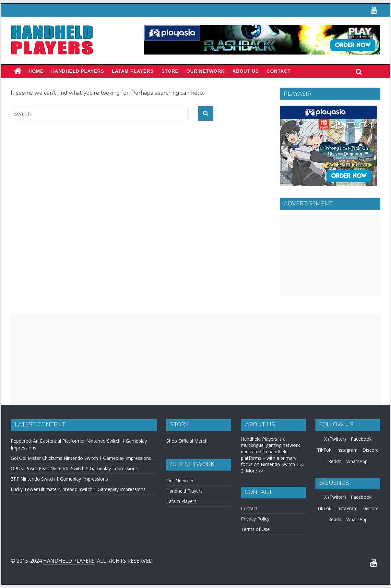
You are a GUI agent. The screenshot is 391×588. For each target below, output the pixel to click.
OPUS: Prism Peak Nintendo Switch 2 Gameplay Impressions (74, 468)
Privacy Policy (255, 519)
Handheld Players (78, 71)
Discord (371, 450)
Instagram (347, 450)
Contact (278, 71)
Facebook (361, 439)
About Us (246, 71)
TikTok (324, 450)
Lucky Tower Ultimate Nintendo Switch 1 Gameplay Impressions (78, 489)
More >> (255, 471)
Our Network (206, 71)
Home (36, 71)
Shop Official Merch (187, 441)
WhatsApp (357, 461)
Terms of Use (255, 529)
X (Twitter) (335, 439)
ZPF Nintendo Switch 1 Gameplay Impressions (59, 479)
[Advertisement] (330, 255)
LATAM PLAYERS (133, 71)
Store (170, 71)
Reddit (335, 461)
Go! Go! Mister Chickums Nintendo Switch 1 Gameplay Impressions (81, 458)
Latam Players (181, 501)
